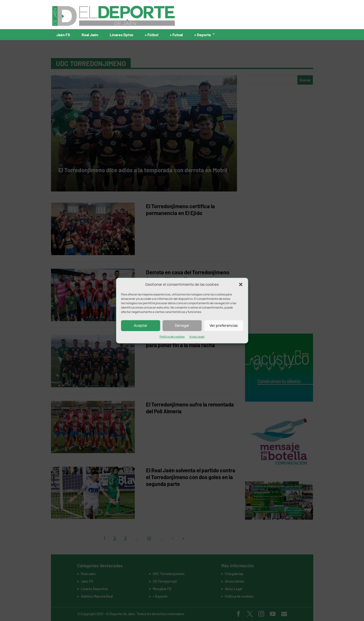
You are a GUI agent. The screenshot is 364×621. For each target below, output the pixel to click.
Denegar (182, 325)
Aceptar (141, 325)
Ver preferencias (224, 325)
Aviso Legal (197, 337)
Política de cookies (172, 337)
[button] (241, 285)
